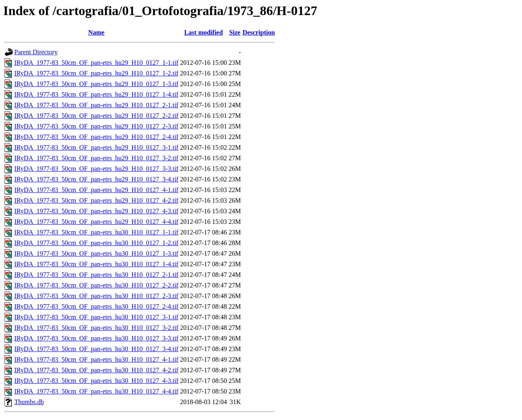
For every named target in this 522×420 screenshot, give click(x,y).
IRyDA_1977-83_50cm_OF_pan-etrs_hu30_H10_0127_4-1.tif (96, 359)
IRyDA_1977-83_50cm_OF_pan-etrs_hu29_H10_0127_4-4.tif (96, 222)
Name (96, 32)
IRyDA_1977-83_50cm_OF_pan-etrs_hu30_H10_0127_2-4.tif (96, 306)
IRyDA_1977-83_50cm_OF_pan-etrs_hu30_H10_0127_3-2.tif (96, 328)
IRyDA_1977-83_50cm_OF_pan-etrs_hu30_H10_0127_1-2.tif (96, 243)
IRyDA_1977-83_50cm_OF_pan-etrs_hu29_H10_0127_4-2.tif (96, 200)
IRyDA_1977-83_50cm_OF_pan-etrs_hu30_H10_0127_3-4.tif (96, 349)
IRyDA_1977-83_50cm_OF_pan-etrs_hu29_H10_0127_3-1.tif (96, 147)
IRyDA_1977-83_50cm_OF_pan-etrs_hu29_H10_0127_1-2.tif (96, 73)
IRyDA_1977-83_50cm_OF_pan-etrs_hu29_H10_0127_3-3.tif (96, 169)
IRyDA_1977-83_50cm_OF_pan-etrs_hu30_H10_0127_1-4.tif (96, 264)
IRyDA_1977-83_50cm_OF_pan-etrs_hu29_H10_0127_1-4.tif (96, 94)
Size (235, 32)
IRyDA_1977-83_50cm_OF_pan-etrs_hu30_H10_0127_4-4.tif (96, 391)
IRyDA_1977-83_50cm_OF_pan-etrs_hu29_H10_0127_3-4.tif (96, 179)
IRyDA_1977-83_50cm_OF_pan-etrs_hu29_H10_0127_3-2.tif (96, 158)
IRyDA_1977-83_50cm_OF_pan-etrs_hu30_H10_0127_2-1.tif (96, 275)
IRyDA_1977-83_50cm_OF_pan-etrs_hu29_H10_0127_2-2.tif (96, 116)
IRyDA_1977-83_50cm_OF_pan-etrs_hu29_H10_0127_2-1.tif (96, 105)
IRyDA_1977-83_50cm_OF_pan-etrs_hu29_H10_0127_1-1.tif (96, 63)
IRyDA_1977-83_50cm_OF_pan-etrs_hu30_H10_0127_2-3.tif (96, 296)
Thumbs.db (29, 402)
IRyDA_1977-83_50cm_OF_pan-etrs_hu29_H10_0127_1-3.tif (96, 84)
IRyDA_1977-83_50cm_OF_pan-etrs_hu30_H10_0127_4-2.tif (96, 370)
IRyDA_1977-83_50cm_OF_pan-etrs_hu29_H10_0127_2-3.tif (96, 126)
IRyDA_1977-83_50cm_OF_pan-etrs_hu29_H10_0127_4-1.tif (96, 190)
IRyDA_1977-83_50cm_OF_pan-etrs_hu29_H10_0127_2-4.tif (96, 137)
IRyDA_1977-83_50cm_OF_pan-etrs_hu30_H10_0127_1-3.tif (96, 253)
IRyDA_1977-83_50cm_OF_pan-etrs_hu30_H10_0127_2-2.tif (96, 285)
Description (259, 32)
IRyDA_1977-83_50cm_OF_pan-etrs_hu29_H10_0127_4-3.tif (96, 211)
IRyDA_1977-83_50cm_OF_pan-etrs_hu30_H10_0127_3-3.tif (96, 338)
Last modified (204, 32)
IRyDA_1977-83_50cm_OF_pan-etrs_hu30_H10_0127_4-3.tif (96, 381)
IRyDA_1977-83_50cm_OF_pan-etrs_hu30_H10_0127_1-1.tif (96, 232)
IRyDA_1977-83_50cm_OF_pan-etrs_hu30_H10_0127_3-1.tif (96, 317)
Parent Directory (36, 52)
